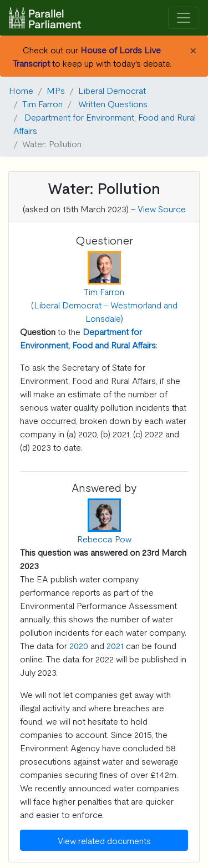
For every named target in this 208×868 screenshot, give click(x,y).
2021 (115, 645)
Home (21, 90)
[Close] (193, 49)
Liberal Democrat (112, 90)
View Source (162, 208)
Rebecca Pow (104, 538)
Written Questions (113, 103)
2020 (79, 645)
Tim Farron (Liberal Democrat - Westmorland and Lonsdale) (104, 305)
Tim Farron (42, 103)
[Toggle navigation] (184, 18)
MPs (56, 90)
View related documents (104, 840)
